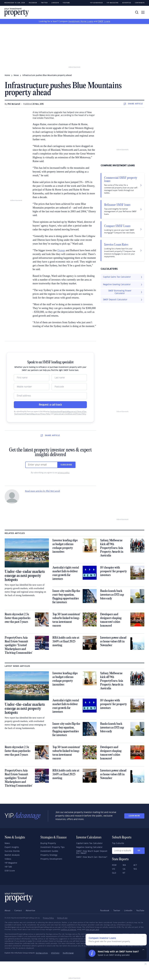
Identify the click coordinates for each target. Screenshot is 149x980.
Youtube (66, 3)
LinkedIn (55, 3)
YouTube (140, 911)
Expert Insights (12, 847)
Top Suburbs (118, 843)
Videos (8, 859)
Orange (61, 250)
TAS (135, 869)
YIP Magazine (113, 3)
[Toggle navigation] (143, 12)
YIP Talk (8, 867)
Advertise (127, 3)
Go (139, 851)
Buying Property (48, 843)
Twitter (44, 3)
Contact (18, 911)
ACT (135, 865)
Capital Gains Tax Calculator (89, 843)
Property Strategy (49, 855)
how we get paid (92, 930)
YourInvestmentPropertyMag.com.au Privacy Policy (32, 414)
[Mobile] (32, 387)
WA (124, 865)
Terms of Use (62, 918)
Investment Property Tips (52, 847)
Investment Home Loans (81, 21)
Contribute (140, 3)
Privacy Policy (48, 918)
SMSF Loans (104, 21)
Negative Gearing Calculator (89, 847)
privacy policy (64, 473)
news (16, 75)
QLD (114, 873)
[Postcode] (69, 387)
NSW (114, 865)
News (7, 843)
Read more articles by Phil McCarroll (42, 491)
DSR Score (10, 871)
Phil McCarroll (14, 104)
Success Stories (12, 851)
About (8, 911)
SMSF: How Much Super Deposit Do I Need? (92, 852)
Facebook (33, 3)
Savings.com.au (42, 953)
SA (124, 869)
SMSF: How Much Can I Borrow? (92, 857)
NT (124, 873)
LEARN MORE (134, 816)
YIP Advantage (96, 3)
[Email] (50, 396)
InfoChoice (55, 953)
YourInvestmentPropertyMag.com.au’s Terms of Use (68, 412)
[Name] (32, 378)
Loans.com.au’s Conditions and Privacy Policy (70, 414)
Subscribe (66, 465)
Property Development (51, 859)
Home (7, 75)
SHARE (133, 104)
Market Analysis (12, 855)
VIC (114, 869)
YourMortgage (68, 953)
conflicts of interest (68, 930)
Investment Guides (49, 851)
